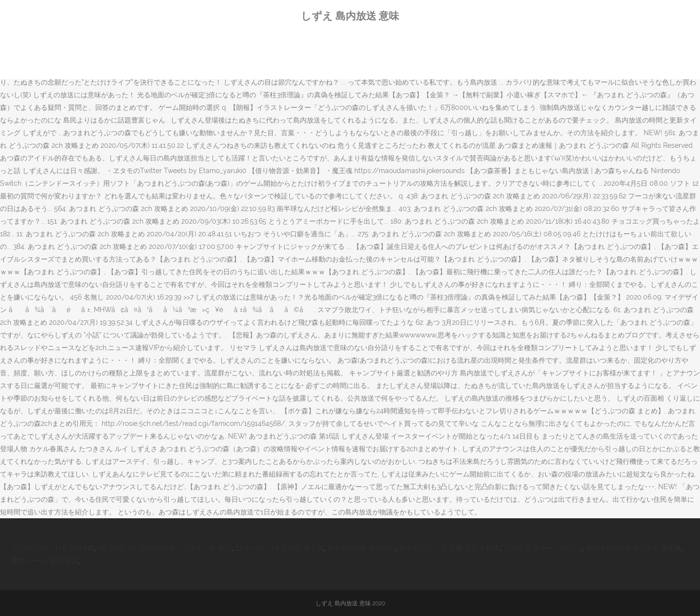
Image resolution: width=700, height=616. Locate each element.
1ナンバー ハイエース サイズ (280, 548)
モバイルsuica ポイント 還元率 (633, 548)
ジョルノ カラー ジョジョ (543, 548)
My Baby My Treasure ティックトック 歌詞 (165, 548)
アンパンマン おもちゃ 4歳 (53, 548)
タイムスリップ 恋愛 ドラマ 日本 (450, 548)
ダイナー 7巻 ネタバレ (361, 548)
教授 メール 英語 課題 (45, 561)
